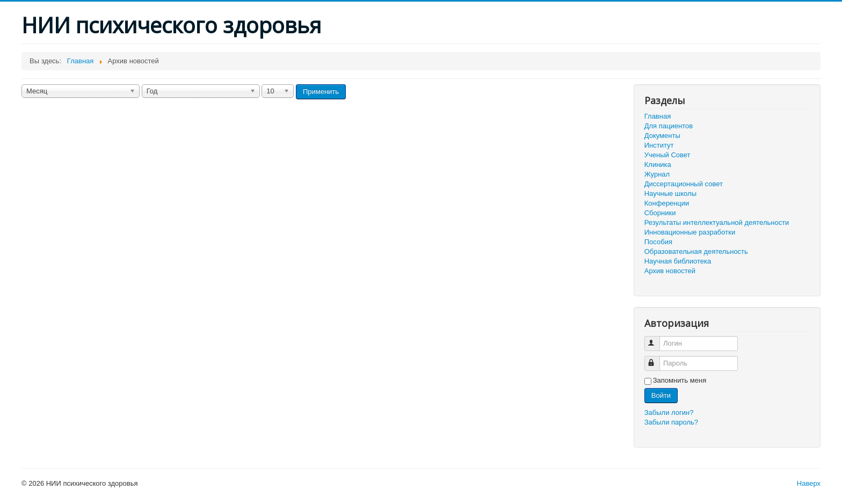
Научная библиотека (678, 261)
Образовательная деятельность (696, 251)
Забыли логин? (669, 412)
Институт (659, 145)
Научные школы (670, 193)
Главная (658, 116)
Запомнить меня (680, 380)
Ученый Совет (667, 155)
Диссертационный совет (684, 184)
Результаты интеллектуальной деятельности (717, 222)
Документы (662, 136)
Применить (321, 92)
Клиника (658, 165)
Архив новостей (670, 271)
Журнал (657, 174)
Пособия (658, 242)
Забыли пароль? (671, 422)
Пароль (657, 359)
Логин (657, 339)
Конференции (667, 203)
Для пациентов (669, 126)
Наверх (809, 483)
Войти (661, 395)
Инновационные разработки (690, 232)
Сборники (660, 213)
